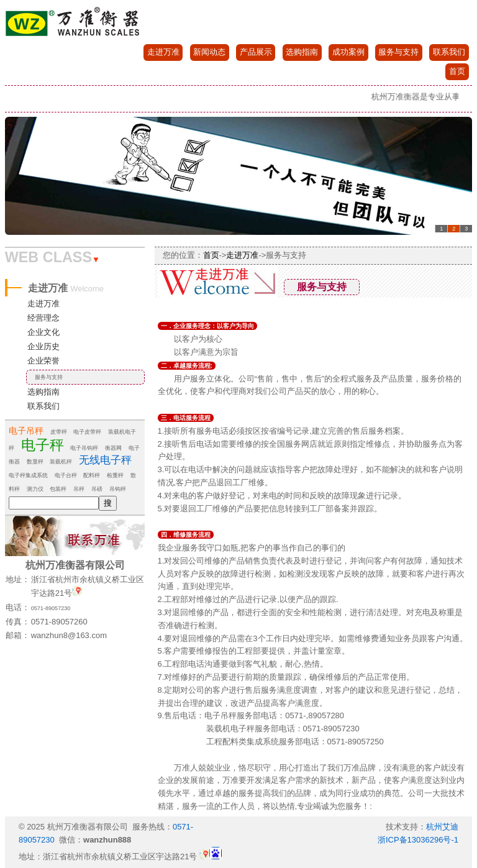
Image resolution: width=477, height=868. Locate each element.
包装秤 (58, 489)
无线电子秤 (105, 460)
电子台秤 (66, 475)
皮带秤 (59, 432)
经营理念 (43, 318)
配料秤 (92, 475)
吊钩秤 (118, 489)
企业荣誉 (43, 361)
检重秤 (115, 475)
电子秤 (43, 445)
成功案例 (348, 52)
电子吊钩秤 (84, 448)
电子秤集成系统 (28, 475)
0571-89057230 (51, 608)
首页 (457, 71)
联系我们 (449, 52)
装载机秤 (61, 462)
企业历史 (43, 346)
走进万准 (163, 52)
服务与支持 (398, 52)
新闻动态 (209, 52)
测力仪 (35, 489)
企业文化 (43, 332)
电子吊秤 (26, 431)
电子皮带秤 (87, 432)
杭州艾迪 (442, 827)
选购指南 (302, 52)
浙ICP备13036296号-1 (418, 840)
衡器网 (113, 448)
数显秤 (35, 462)
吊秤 (79, 489)
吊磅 (97, 489)
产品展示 (256, 52)
